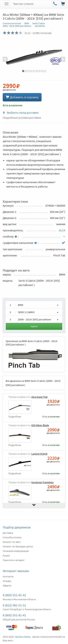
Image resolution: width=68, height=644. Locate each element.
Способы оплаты (12, 537)
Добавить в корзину (22, 97)
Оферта (7, 585)
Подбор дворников (17, 527)
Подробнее (15, 417)
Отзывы (7, 581)
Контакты (8, 576)
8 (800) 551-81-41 (14, 595)
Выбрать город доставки (21, 112)
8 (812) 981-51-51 (14, 605)
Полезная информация (16, 551)
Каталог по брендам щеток (18, 546)
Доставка (8, 533)
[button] (7, 57)
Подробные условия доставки (22, 118)
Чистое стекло (23, 4)
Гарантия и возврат (14, 560)
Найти (34, 326)
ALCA (62, 230)
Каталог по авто (12, 542)
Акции (6, 556)
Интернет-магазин (16, 571)
